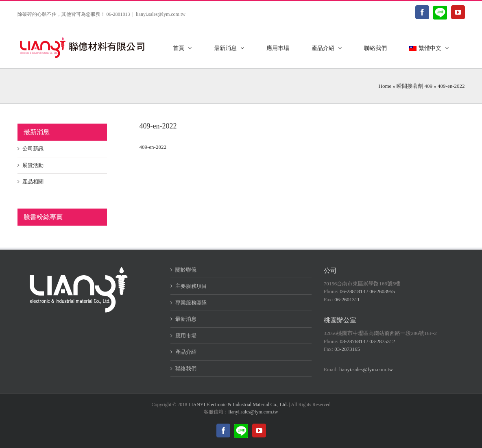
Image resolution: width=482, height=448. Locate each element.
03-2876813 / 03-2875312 (367, 341)
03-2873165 (347, 349)
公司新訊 (33, 149)
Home (385, 86)
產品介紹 (186, 352)
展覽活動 (33, 165)
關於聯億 (186, 270)
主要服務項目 (191, 286)
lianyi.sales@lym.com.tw (161, 14)
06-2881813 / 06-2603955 (367, 291)
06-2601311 (347, 299)
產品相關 (33, 182)
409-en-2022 (153, 147)
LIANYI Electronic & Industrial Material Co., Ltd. (238, 405)
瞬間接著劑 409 (414, 86)
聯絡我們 (186, 369)
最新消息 (186, 319)
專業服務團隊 (191, 303)
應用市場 (186, 336)
